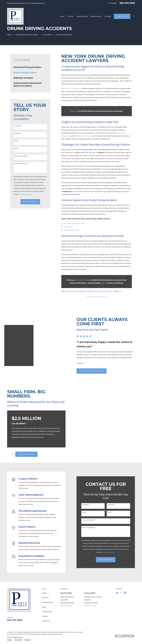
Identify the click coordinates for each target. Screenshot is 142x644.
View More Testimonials (95, 370)
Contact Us (122, 16)
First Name (18, 126)
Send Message (30, 202)
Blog (44, 605)
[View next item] (9, 452)
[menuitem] (30, 67)
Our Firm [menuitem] (71, 16)
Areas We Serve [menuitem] (96, 16)
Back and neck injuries (72, 230)
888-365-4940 (127, 3)
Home (45, 591)
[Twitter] (121, 590)
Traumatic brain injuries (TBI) (74, 224)
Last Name (18, 133)
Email (16, 148)
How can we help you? (21, 164)
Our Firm (45, 595)
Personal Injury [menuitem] (82, 16)
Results (45, 614)
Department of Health (84, 136)
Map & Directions (66, 603)
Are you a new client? (21, 156)
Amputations (68, 227)
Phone (16, 141)
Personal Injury (48, 600)
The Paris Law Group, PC (72, 88)
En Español (113, 3)
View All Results (23, 452)
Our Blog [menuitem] (108, 16)
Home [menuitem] (62, 16)
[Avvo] (117, 590)
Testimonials (47, 609)
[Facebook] (125, 590)
